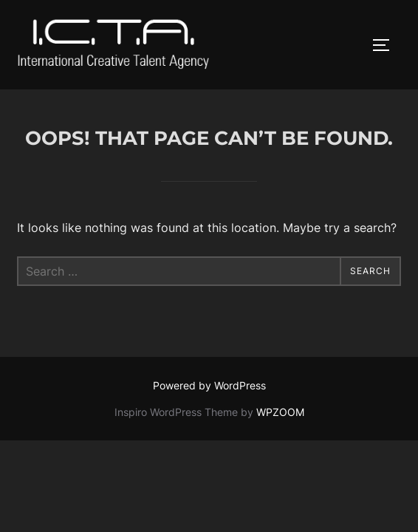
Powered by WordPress (209, 385)
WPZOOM (280, 412)
